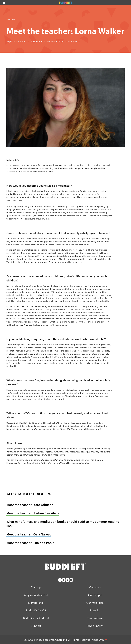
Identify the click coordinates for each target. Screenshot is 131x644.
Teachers (11, 19)
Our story (95, 587)
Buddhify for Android (36, 618)
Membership (36, 603)
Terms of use (95, 618)
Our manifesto (95, 603)
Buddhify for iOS (36, 610)
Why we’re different (36, 595)
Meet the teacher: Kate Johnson (30, 505)
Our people (95, 595)
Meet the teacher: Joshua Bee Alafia (33, 513)
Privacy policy (95, 626)
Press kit (95, 610)
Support (36, 626)
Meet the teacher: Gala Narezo (29, 534)
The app (36, 587)
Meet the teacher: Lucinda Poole (30, 543)
